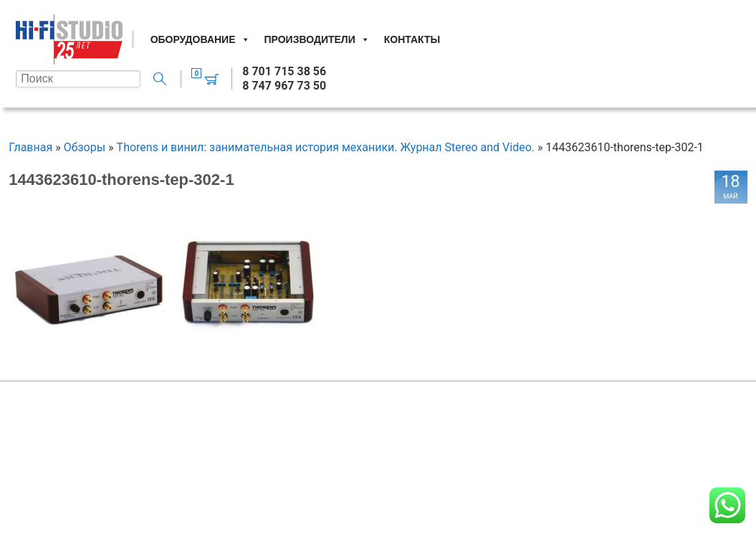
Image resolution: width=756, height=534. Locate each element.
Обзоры (85, 147)
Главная (30, 147)
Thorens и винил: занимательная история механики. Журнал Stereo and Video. (326, 147)
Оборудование (200, 39)
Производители (317, 39)
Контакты (412, 39)
